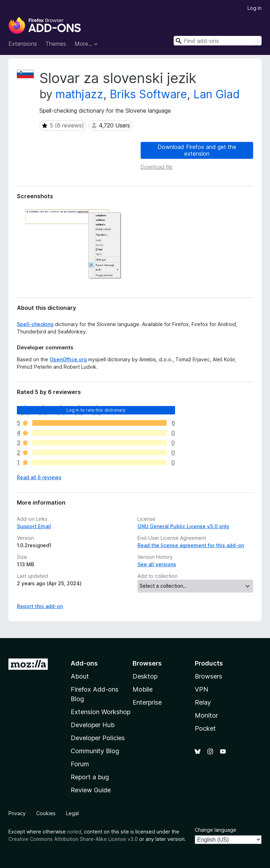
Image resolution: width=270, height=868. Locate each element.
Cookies (46, 813)
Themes (56, 44)
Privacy (17, 813)
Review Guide (91, 790)
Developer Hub (93, 725)
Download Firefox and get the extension (197, 150)
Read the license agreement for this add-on (191, 545)
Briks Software (148, 94)
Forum (80, 764)
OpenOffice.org (68, 359)
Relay (203, 702)
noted (74, 832)
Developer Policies (98, 738)
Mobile (143, 689)
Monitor (206, 715)
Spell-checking (35, 324)
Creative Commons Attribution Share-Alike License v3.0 (73, 839)
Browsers (208, 676)
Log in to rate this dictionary (96, 410)
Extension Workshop (101, 712)
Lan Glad (217, 94)
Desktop (145, 676)
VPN (201, 689)
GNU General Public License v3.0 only (183, 526)
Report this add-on (40, 606)
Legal (72, 813)
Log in (255, 8)
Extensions (23, 44)
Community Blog (95, 751)
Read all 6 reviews (39, 477)
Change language (216, 830)
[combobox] (218, 41)
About (80, 676)
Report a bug (90, 777)
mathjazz (79, 94)
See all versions (157, 564)
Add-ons (84, 663)
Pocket (205, 728)
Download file (157, 167)
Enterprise (147, 702)
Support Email (34, 526)
